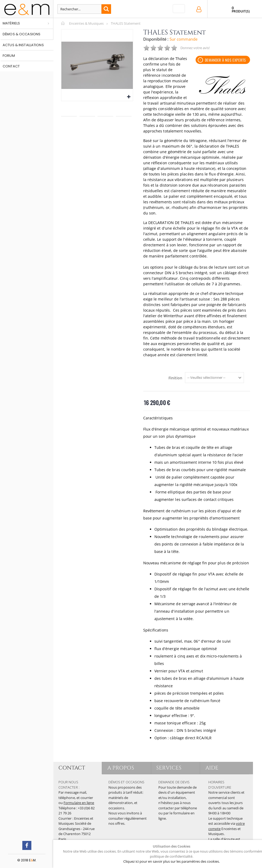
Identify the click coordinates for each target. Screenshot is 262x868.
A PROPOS (121, 768)
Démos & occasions (22, 34)
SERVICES (169, 768)
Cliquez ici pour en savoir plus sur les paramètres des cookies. (172, 861)
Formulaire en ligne (79, 803)
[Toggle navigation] (179, 9)
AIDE (212, 768)
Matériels (11, 23)
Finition (175, 378)
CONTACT (72, 768)
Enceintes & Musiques (86, 23)
